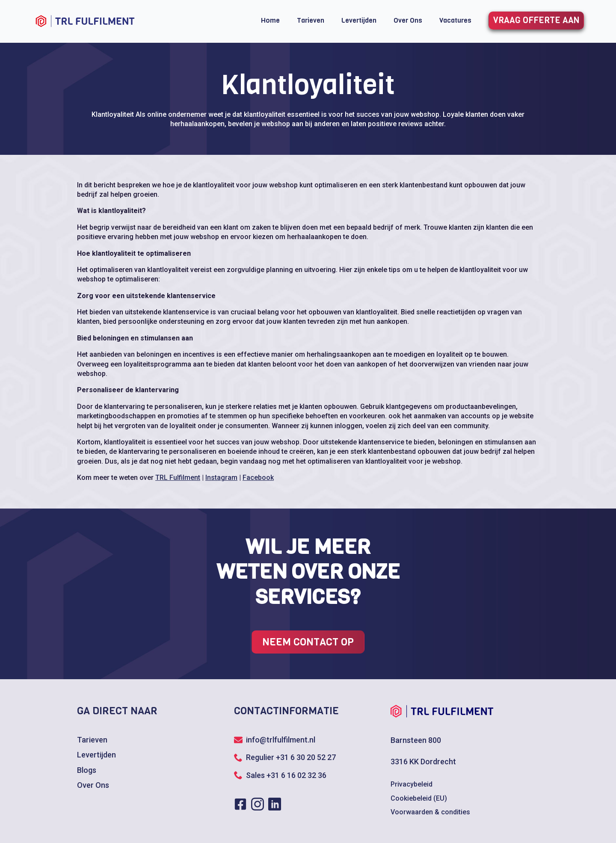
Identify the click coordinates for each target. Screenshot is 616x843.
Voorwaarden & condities (430, 812)
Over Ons (408, 20)
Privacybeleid (412, 784)
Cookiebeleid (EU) (419, 798)
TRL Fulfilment (178, 478)
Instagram (221, 478)
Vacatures (455, 20)
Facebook (258, 478)
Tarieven (311, 20)
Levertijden (359, 20)
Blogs (87, 770)
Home (270, 20)
